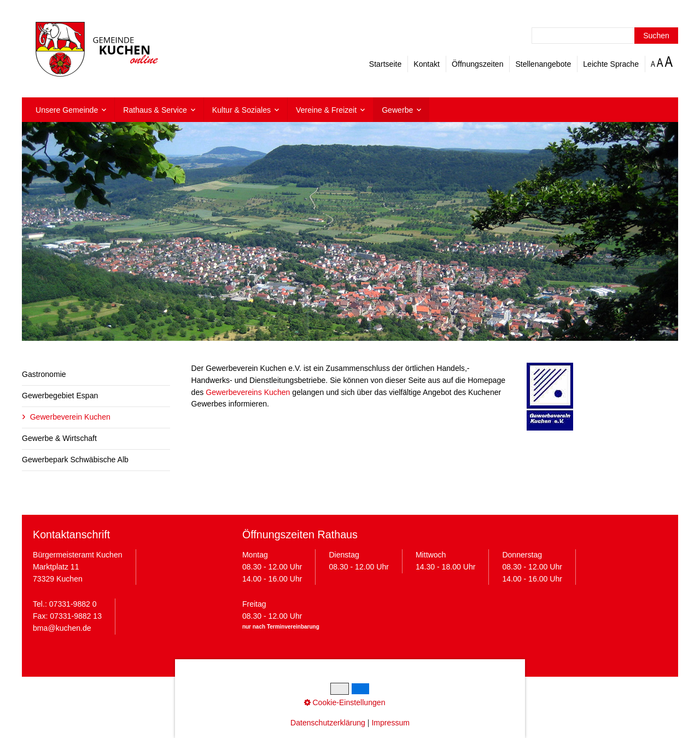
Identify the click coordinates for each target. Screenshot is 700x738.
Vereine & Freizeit (326, 110)
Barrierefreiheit (436, 693)
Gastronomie (44, 374)
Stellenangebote (543, 64)
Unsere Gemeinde (67, 110)
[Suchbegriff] (605, 36)
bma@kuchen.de (62, 628)
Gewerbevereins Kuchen (248, 392)
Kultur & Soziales (241, 110)
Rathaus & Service (155, 110)
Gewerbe (397, 110)
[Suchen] (656, 36)
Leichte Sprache (611, 64)
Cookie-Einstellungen (368, 693)
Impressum (258, 693)
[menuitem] (71, 110)
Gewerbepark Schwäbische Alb (75, 460)
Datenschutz (304, 693)
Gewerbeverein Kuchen (70, 417)
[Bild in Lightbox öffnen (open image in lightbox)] (550, 397)
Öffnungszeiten (477, 64)
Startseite (385, 64)
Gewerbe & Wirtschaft (59, 438)
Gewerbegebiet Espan (60, 396)
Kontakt (427, 64)
